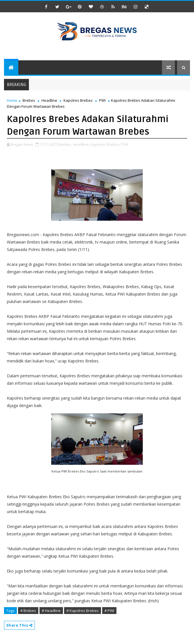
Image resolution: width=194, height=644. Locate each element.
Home (12, 100)
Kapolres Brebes (78, 100)
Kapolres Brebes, (105, 144)
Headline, (81, 144)
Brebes (29, 100)
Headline (49, 100)
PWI (102, 100)
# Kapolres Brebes (83, 611)
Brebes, (65, 144)
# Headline (51, 611)
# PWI (109, 611)
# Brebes (28, 611)
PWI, (125, 144)
